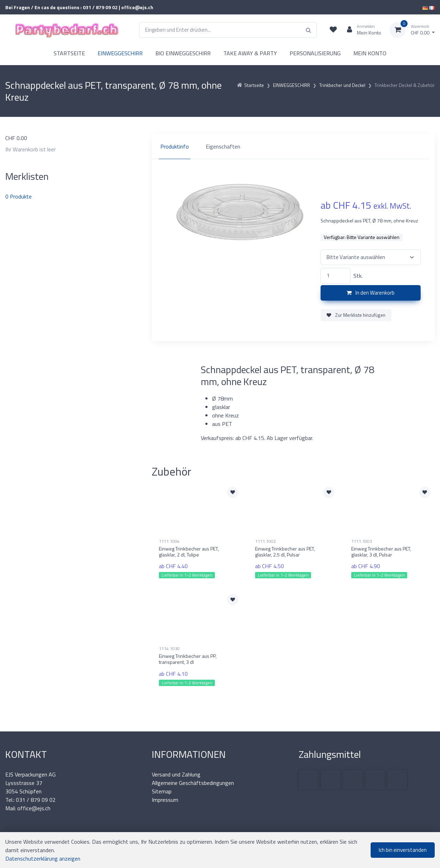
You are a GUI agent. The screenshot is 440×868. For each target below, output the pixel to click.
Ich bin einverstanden (403, 850)
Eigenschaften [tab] (223, 146)
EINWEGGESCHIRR (120, 53)
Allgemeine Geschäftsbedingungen (193, 783)
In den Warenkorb (371, 293)
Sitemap (162, 791)
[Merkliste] (333, 30)
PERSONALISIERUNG (315, 53)
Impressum (165, 800)
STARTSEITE (69, 53)
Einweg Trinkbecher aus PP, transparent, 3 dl (188, 659)
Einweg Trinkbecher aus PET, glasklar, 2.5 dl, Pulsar (285, 552)
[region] (293, 146)
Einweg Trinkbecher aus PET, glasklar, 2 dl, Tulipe (189, 552)
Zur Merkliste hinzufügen (356, 315)
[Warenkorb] (412, 30)
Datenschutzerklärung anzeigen (43, 858)
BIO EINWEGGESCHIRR (183, 53)
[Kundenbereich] (361, 30)
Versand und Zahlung (176, 774)
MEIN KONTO (370, 53)
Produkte (18, 196)
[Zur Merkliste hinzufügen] (233, 492)
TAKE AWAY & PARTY (250, 53)
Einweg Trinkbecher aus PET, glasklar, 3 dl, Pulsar (381, 552)
